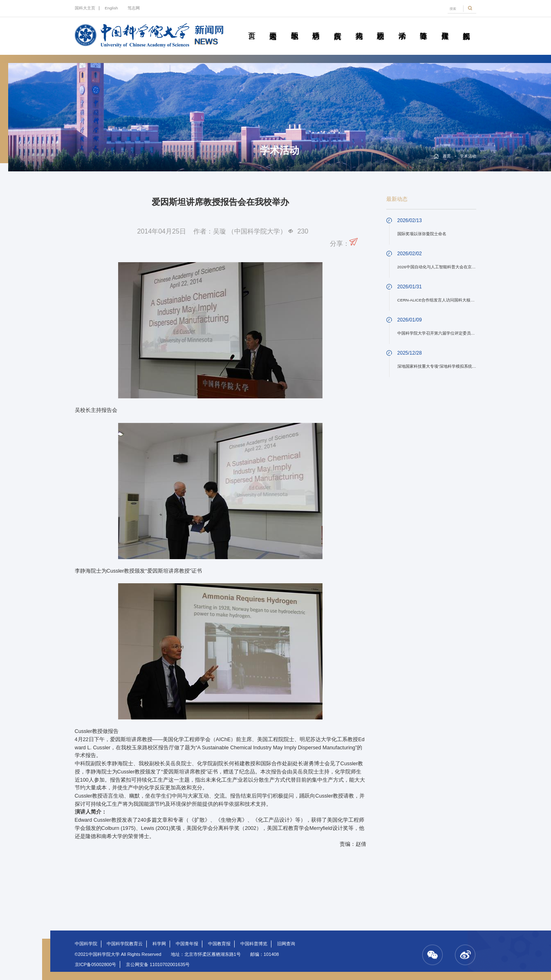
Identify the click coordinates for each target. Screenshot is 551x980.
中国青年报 (187, 944)
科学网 (159, 944)
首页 (252, 27)
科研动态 (316, 27)
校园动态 (380, 27)
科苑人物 (359, 27)
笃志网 (134, 8)
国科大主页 (85, 8)
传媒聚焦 (445, 27)
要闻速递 (273, 27)
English (111, 8)
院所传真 (337, 27)
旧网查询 (286, 944)
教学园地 (295, 27)
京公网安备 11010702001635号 (158, 964)
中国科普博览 (254, 944)
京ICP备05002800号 (96, 964)
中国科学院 (86, 944)
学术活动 (402, 27)
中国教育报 (219, 944)
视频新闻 (466, 27)
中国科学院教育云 (125, 944)
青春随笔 (423, 27)
